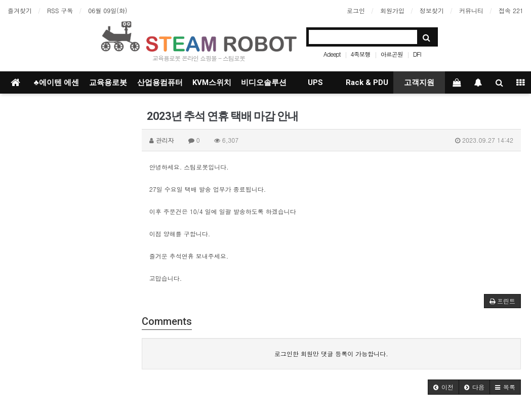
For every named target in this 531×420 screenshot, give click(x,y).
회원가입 (392, 10)
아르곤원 (392, 54)
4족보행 (361, 54)
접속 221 (511, 10)
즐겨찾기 (20, 10)
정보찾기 (432, 10)
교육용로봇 (108, 82)
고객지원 (419, 82)
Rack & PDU (367, 82)
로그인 (356, 10)
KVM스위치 (212, 82)
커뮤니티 (471, 10)
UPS (315, 82)
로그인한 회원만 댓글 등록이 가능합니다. (331, 353)
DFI (417, 54)
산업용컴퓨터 (160, 82)
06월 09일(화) (108, 10)
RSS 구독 (60, 10)
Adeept (332, 54)
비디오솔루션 (264, 82)
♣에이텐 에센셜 (56, 86)
